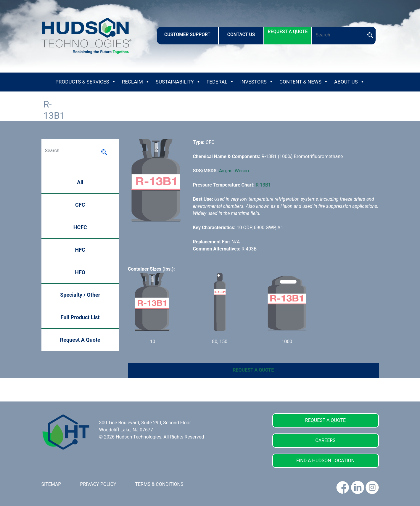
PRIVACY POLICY (98, 484)
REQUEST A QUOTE (253, 370)
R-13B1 (263, 185)
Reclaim (136, 82)
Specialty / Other (80, 295)
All (80, 182)
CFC (80, 205)
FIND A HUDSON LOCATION (325, 461)
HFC (80, 250)
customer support (187, 35)
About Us (349, 82)
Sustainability (178, 82)
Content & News (304, 82)
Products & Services (86, 82)
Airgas (226, 171)
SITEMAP (51, 484)
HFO (80, 272)
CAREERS (325, 440)
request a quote (288, 32)
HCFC (80, 227)
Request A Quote (80, 340)
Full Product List (80, 317)
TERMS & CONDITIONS (159, 484)
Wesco (242, 171)
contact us (241, 35)
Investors (257, 82)
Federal (221, 82)
